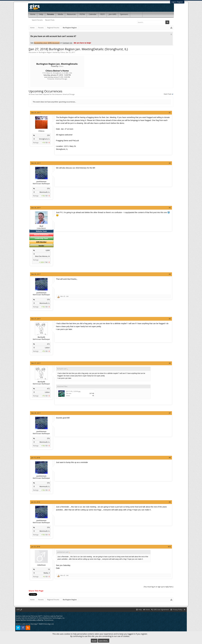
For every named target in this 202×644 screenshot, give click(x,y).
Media (60, 14)
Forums (50, 14)
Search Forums (37, 20)
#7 (170, 413)
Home (33, 14)
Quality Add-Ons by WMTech (40, 618)
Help (41, 14)
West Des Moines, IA (42, 256)
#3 (170, 208)
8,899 (48, 250)
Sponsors (124, 14)
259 (48, 135)
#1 (170, 113)
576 (48, 189)
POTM (82, 14)
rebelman (41, 565)
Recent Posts (50, 20)
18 (49, 569)
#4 (170, 274)
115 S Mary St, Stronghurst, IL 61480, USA (57, 73)
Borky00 (41, 337)
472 (48, 344)
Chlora (63, 52)
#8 (170, 458)
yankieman (41, 182)
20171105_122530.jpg (73, 391)
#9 (170, 502)
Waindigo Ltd (49, 624)
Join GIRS (112, 14)
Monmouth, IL (45, 192)
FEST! (103, 14)
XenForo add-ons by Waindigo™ (27, 624)
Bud (41, 226)
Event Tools (169, 94)
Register (180, 2)
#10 (169, 547)
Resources (71, 14)
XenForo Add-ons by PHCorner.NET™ (29, 616)
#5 (170, 319)
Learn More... (104, 641)
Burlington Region (45, 52)
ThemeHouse (48, 620)
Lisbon (47, 348)
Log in (174, 2)
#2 (170, 163)
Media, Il (47, 573)
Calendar (93, 14)
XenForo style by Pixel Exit (53, 616)
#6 (170, 363)
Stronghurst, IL (44, 139)
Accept (94, 641)
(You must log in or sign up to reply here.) (159, 587)
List (67, 296)
